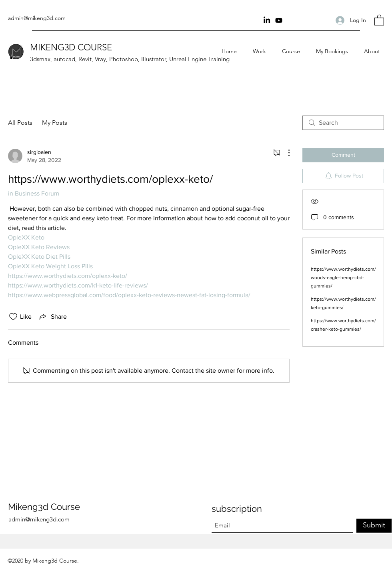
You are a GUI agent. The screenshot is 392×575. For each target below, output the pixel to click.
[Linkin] (267, 20)
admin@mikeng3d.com (37, 18)
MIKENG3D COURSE (71, 47)
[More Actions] (285, 153)
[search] (343, 123)
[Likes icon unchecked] (13, 317)
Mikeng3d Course (44, 507)
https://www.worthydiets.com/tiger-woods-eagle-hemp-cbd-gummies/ (349, 278)
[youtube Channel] (279, 20)
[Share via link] (52, 317)
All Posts (20, 123)
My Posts (55, 123)
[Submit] (374, 526)
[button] (379, 20)
